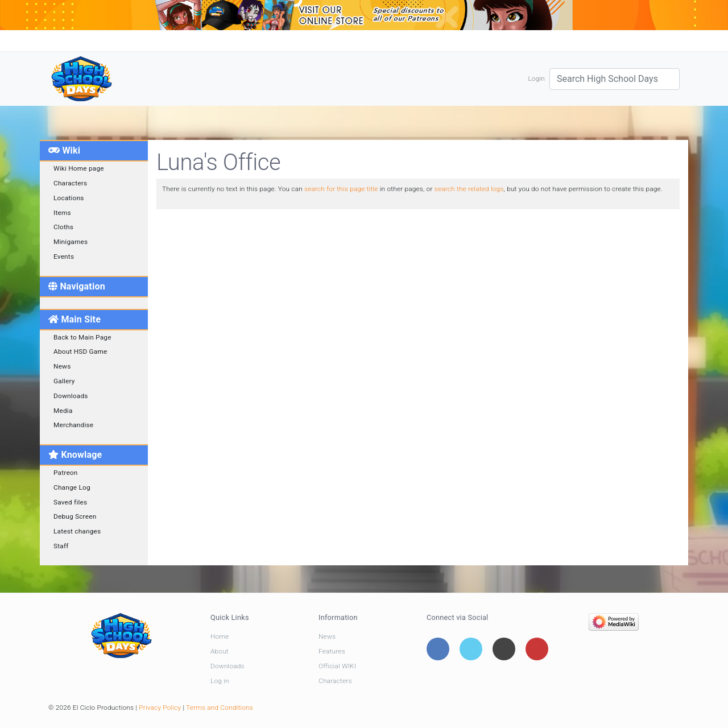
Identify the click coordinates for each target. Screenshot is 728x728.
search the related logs (469, 189)
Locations (69, 198)
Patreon (66, 473)
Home (220, 636)
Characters (70, 183)
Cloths (63, 227)
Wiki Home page (79, 168)
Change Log (72, 487)
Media (63, 411)
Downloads (71, 396)
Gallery (64, 381)
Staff (61, 546)
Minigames (71, 242)
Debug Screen (75, 516)
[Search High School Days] (615, 79)
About (220, 651)
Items (62, 213)
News (62, 366)
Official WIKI (337, 666)
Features (332, 651)
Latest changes (77, 531)
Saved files (70, 502)
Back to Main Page (82, 337)
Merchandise (73, 425)
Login (536, 78)
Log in (220, 681)
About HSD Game (80, 351)
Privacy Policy (160, 708)
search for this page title (341, 189)
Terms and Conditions (220, 708)
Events (64, 257)
